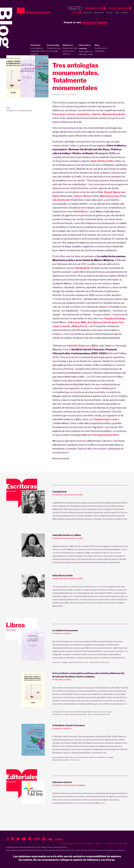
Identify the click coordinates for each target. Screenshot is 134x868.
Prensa (109, 13)
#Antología (10, 111)
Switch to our (86, 22)
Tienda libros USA (93, 8)
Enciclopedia (54, 48)
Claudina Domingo (115, 318)
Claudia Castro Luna (106, 419)
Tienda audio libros (118, 8)
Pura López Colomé (64, 114)
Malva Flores (80, 326)
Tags (117, 13)
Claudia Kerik (82, 268)
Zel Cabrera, (94, 322)
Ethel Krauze (110, 322)
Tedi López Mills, (77, 322)
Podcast (79, 844)
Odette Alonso (82, 196)
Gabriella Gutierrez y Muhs (82, 346)
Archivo (125, 13)
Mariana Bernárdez (114, 114)
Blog (102, 48)
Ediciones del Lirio (95, 662)
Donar (76, 12)
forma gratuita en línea (105, 435)
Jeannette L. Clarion (88, 114)
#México (24, 111)
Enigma (50, 847)
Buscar (74, 8)
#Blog (8, 108)
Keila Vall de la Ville (58, 712)
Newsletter (99, 13)
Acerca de (88, 13)
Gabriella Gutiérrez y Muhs (85, 757)
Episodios (38, 50)
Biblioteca (70, 50)
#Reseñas (29, 111)
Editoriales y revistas (86, 50)
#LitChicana (17, 111)
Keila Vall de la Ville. (102, 161)
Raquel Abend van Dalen (90, 712)
